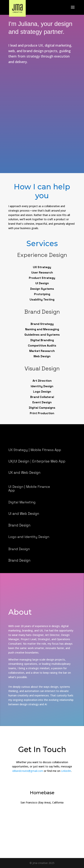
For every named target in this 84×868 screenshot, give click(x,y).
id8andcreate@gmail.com (28, 771)
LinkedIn (66, 771)
